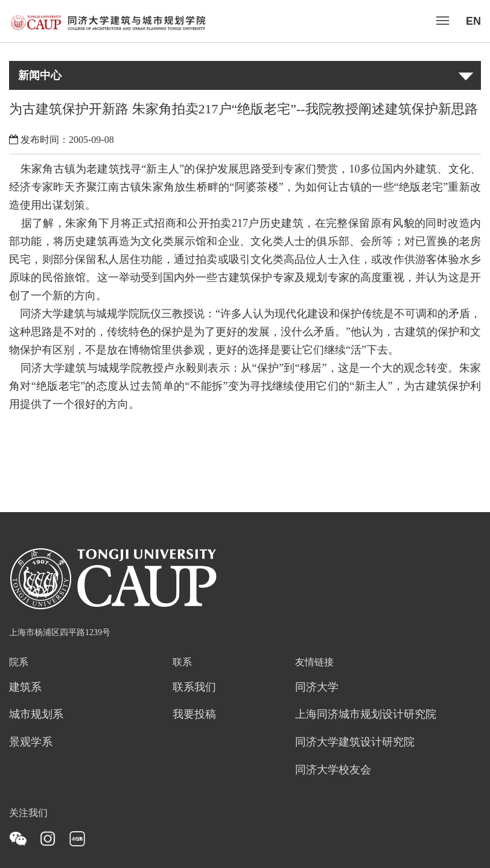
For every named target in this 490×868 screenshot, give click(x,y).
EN (473, 21)
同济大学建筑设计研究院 (355, 743)
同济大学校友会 (333, 770)
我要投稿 (194, 715)
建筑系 (25, 688)
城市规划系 (36, 715)
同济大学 (317, 688)
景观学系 (31, 743)
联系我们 (194, 688)
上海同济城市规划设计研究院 (366, 715)
